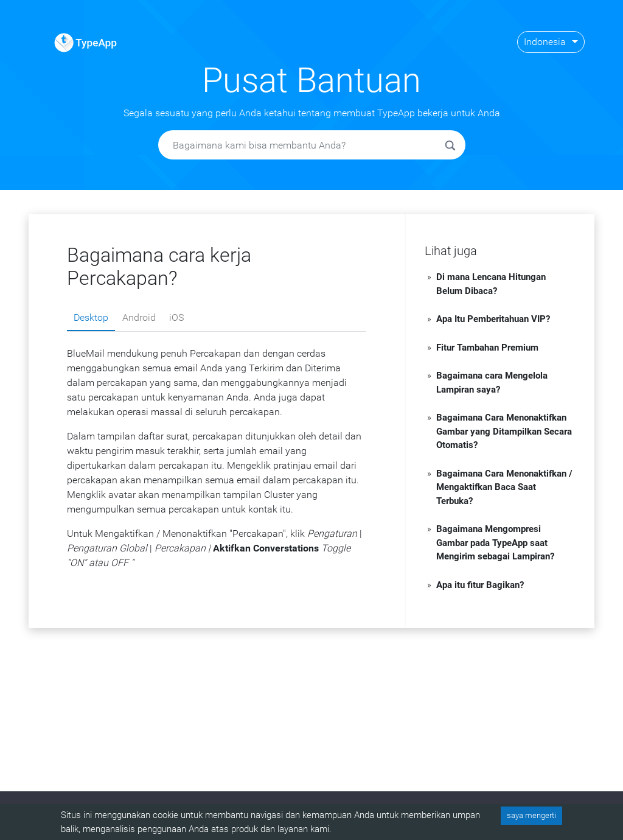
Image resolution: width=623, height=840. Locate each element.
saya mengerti (531, 815)
